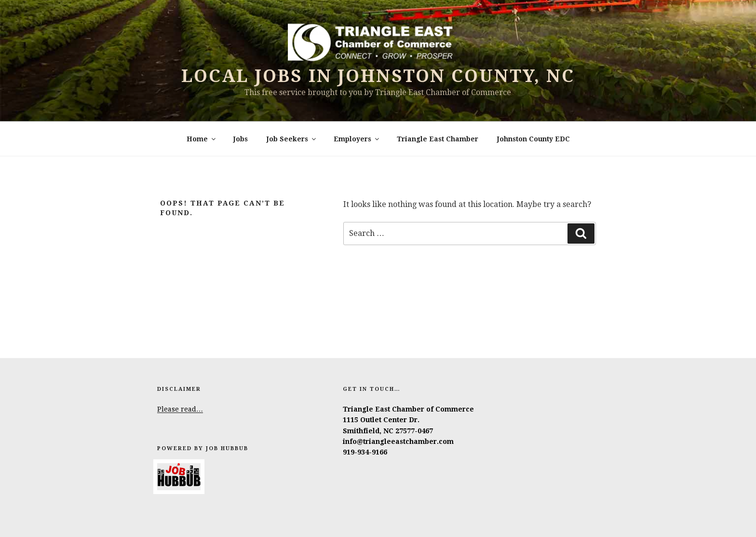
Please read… (180, 409)
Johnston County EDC (533, 139)
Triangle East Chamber (438, 139)
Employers (357, 139)
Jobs (241, 139)
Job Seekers (292, 139)
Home (202, 139)
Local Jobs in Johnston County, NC (378, 76)
